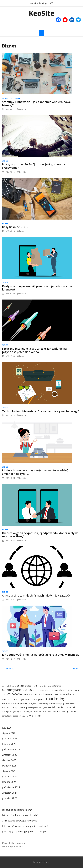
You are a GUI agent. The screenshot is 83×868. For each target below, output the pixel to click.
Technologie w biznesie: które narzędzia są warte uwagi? (40, 411)
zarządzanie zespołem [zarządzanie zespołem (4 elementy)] (12, 716)
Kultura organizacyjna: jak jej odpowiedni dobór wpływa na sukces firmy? (40, 535)
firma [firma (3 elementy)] (4, 694)
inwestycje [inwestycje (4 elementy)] (38, 694)
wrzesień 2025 (10, 755)
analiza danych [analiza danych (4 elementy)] (31, 686)
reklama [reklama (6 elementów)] (6, 707)
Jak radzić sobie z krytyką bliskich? (20, 815)
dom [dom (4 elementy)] (56, 690)
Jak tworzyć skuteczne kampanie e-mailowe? (25, 826)
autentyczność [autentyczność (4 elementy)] (58, 686)
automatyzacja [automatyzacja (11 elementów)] (12, 690)
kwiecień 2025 (9, 766)
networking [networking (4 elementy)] (43, 704)
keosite (23, 109)
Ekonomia (15, 98)
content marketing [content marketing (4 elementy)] (41, 690)
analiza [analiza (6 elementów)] (20, 686)
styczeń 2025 (9, 771)
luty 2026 (7, 728)
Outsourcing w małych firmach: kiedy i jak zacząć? (36, 595)
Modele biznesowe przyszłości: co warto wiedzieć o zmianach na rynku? (36, 472)
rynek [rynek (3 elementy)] (45, 708)
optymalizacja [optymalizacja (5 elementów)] (56, 704)
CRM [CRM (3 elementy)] (51, 690)
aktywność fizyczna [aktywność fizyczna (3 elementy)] (9, 686)
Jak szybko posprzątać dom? (17, 810)
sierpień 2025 (9, 760)
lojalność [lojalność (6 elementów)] (41, 699)
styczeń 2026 (9, 733)
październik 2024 (11, 787)
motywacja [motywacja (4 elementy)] (33, 704)
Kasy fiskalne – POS (15, 227)
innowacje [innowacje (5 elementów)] (28, 694)
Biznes (5, 98)
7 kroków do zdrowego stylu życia (20, 821)
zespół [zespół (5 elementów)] (38, 716)
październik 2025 (11, 749)
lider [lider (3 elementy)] (33, 700)
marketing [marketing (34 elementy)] (56, 699)
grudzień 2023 (10, 798)
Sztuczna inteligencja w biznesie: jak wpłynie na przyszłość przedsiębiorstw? (34, 350)
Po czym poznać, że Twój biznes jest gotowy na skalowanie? (34, 166)
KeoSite (42, 13)
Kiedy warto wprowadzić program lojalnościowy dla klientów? (37, 288)
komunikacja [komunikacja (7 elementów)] (67, 694)
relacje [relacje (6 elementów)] (15, 707)
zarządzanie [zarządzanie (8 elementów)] (69, 711)
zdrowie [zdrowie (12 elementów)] (28, 715)
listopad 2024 (9, 782)
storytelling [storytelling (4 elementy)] (14, 712)
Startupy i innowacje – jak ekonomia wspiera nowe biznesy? (36, 104)
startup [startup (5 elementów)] (5, 712)
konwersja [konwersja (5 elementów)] (7, 699)
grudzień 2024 (10, 776)
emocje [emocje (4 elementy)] (77, 690)
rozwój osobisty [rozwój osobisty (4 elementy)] (35, 708)
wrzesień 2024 (10, 793)
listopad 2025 (9, 744)
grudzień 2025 (10, 739)
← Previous (8, 669)
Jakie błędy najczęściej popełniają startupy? (24, 831)
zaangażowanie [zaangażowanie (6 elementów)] (53, 712)
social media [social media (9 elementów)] (56, 707)
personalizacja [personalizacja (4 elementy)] (69, 704)
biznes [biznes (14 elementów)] (27, 690)
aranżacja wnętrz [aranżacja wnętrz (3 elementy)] (45, 686)
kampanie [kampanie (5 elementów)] (48, 694)
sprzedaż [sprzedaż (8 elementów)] (70, 707)
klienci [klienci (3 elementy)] (56, 694)
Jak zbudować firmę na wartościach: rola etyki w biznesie (41, 655)
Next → (77, 669)
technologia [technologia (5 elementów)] (38, 712)
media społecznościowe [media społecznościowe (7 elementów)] (15, 704)
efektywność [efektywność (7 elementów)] (66, 690)
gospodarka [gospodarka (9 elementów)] (15, 694)
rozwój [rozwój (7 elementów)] (23, 707)
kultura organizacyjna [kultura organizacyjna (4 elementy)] (21, 700)
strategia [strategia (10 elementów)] (26, 711)
